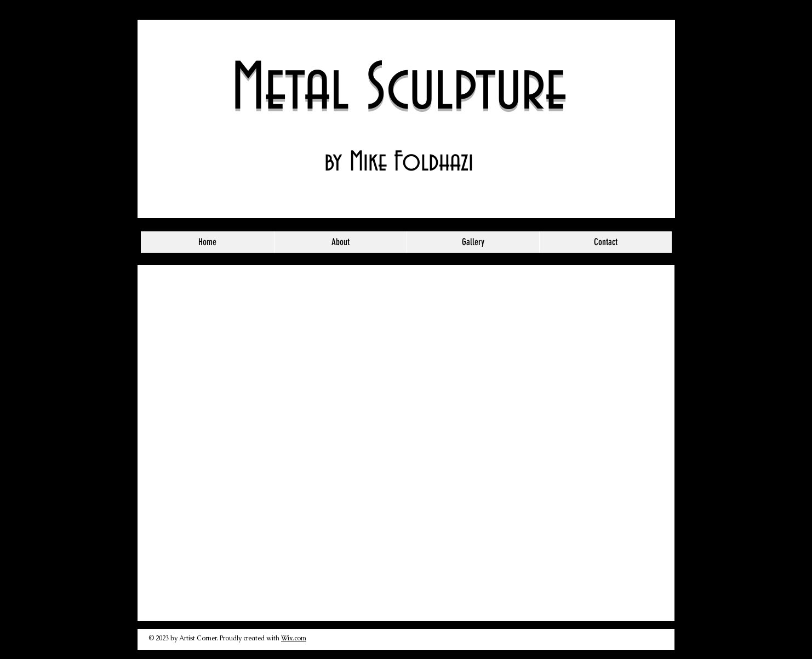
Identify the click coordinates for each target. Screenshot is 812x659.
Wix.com (294, 638)
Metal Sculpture (399, 90)
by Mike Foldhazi (399, 163)
